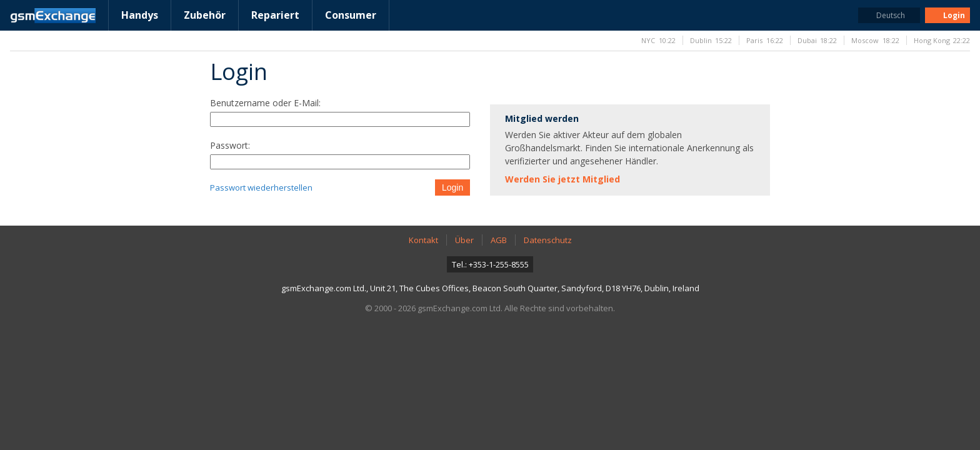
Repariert (275, 15)
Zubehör (205, 15)
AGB (499, 240)
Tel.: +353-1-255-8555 (490, 264)
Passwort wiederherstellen (261, 187)
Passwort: (230, 145)
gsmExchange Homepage (53, 16)
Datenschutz (548, 240)
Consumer (351, 15)
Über (464, 240)
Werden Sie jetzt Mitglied (562, 179)
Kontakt (423, 240)
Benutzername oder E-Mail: (265, 103)
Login (452, 187)
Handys (140, 15)
